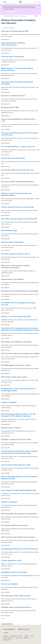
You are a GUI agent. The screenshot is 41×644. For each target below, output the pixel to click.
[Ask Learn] (36, 16)
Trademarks (26, 638)
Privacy (32, 636)
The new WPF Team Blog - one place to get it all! (18, 146)
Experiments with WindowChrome (13, 96)
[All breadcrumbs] (2, 16)
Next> (3, 619)
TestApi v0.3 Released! (9, 402)
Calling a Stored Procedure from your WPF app (17, 207)
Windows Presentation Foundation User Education (15, 16)
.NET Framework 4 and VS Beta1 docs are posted (18, 537)
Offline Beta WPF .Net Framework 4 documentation (19, 514)
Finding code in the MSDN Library (13, 158)
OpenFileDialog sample (9, 230)
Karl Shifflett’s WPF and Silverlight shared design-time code (18, 304)
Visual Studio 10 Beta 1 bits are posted (14, 525)
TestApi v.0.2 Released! (9, 502)
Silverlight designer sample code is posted (16, 365)
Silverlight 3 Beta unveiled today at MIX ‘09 (16, 607)
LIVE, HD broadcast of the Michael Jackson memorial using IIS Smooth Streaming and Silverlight (19, 452)
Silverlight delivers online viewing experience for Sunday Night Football (18, 390)
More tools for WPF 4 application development (17, 182)
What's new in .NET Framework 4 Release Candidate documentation (15, 266)
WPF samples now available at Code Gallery (16, 342)
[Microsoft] (21, 2)
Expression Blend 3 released (11, 428)
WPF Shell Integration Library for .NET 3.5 (16, 254)
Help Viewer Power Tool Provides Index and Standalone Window (16, 194)
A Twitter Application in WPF (11, 560)
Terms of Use (19, 638)
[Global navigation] (1, 2)
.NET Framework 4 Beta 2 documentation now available (20, 353)
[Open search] (35, 2)
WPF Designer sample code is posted (14, 377)
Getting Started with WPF (10, 107)
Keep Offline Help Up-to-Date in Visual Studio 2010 (19, 219)
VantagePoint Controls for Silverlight (14, 572)
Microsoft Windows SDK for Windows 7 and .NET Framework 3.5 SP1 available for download (18, 415)
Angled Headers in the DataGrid (12, 279)
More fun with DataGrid (9, 584)
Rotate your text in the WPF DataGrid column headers (20, 291)
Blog (20, 636)
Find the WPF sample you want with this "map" (18, 170)
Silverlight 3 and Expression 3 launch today (16, 439)
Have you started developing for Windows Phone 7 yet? (18, 120)
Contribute (26, 636)
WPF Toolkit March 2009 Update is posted (16, 596)
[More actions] (39, 16)
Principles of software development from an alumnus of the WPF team (20, 134)
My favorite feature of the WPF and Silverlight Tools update (17, 83)
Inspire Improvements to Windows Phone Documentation (13, 44)
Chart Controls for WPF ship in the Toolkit (16, 465)
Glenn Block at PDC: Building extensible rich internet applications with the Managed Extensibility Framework (20, 329)
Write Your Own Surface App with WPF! (15, 31)
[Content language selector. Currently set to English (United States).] (9, 629)
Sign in (38, 2)
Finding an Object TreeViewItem (12, 242)
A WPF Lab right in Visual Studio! (13, 56)
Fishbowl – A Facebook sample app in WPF (16, 316)
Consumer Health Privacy (8, 638)
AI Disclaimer (6, 636)
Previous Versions (14, 636)
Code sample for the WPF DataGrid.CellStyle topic (19, 490)
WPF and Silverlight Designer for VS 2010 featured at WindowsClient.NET (19, 477)
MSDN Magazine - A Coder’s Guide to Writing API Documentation (17, 69)
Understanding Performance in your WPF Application (20, 549)
